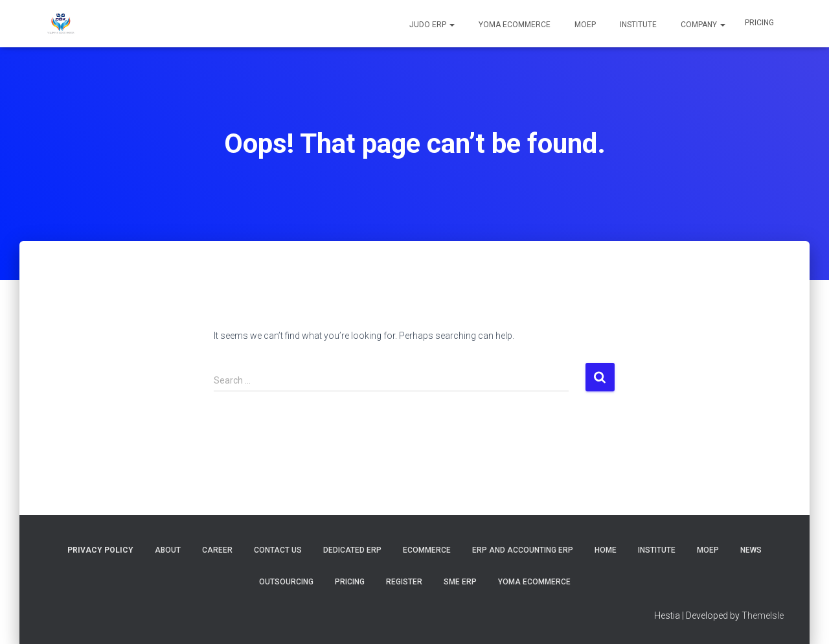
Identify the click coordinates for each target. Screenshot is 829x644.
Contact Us (278, 550)
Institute (637, 25)
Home (606, 550)
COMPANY (702, 25)
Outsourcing (286, 582)
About (168, 550)
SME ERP (460, 582)
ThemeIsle (763, 615)
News (751, 550)
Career (217, 550)
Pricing (759, 23)
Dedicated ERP (352, 550)
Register (404, 582)
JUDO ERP (431, 25)
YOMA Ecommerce (514, 25)
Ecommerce (427, 550)
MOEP (584, 25)
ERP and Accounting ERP (523, 550)
